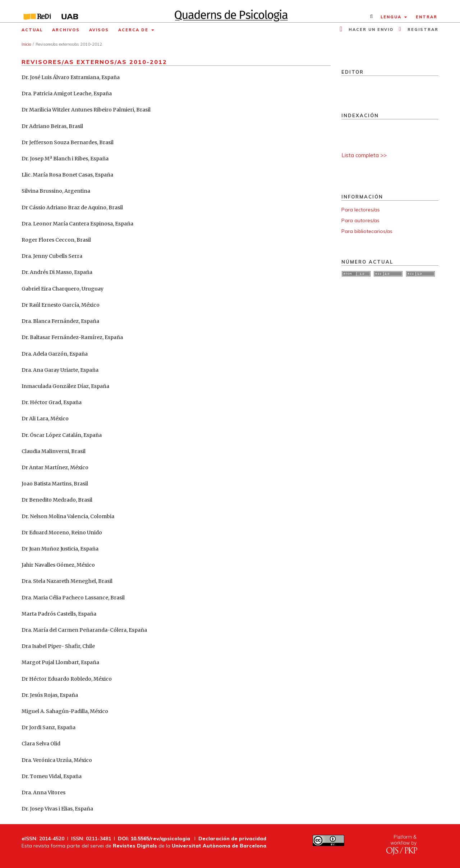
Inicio (26, 44)
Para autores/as (360, 220)
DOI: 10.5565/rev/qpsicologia (154, 839)
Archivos (66, 30)
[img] (230, 11)
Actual (32, 30)
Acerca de (134, 30)
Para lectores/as (361, 210)
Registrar (422, 29)
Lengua (392, 17)
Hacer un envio (370, 29)
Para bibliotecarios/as (367, 231)
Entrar (427, 17)
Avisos (99, 30)
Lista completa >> (364, 155)
